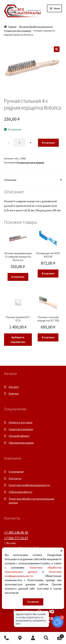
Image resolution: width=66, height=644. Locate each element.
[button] (57, 49)
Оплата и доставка (21, 422)
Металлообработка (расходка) (36, 27)
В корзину (48, 143)
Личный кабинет (19, 436)
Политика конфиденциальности (29, 485)
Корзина (58, 636)
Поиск (46, 638)
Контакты (15, 478)
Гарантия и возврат (21, 429)
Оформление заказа (21, 443)
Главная (12, 27)
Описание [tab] (10, 180)
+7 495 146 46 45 (16, 532)
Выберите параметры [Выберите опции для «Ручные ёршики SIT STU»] (18, 340)
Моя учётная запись (33, 638)
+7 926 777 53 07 (16, 538)
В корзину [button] (18, 277)
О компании (16, 472)
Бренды (14, 393)
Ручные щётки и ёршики (18, 31)
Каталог (14, 387)
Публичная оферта (20, 492)
